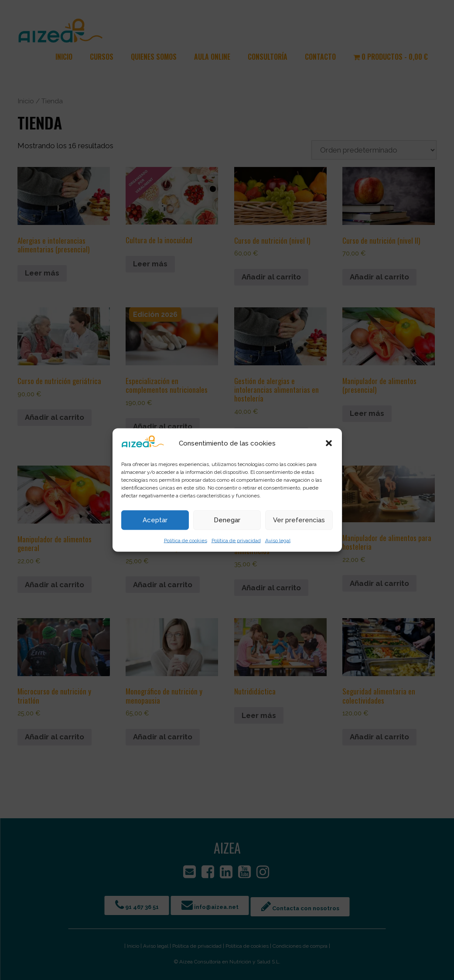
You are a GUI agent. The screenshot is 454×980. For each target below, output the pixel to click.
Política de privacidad (236, 540)
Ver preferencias (299, 520)
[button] (329, 443)
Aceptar (155, 520)
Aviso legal (278, 540)
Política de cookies (186, 540)
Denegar (227, 520)
